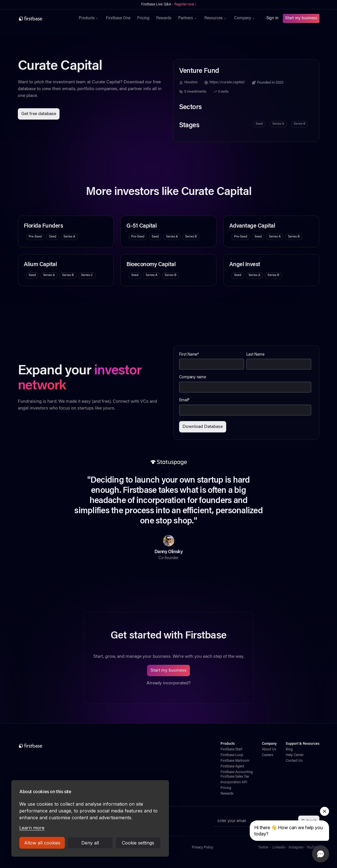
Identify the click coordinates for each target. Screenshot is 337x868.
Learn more (32, 828)
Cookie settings (138, 843)
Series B (299, 124)
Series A (278, 124)
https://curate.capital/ (227, 82)
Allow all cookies (42, 843)
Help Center (295, 755)
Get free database (39, 114)
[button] (89, 18)
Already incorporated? (169, 683)
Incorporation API (234, 782)
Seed (259, 124)
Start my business (301, 18)
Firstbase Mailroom (235, 761)
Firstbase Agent (232, 767)
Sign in (272, 18)
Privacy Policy (203, 848)
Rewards (164, 18)
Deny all (90, 843)
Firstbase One (118, 18)
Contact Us (294, 761)
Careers (268, 755)
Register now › (185, 5)
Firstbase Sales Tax (235, 777)
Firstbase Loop (232, 755)
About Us (269, 750)
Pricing (143, 18)
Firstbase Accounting (237, 772)
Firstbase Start (231, 750)
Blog (289, 750)
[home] (43, 18)
